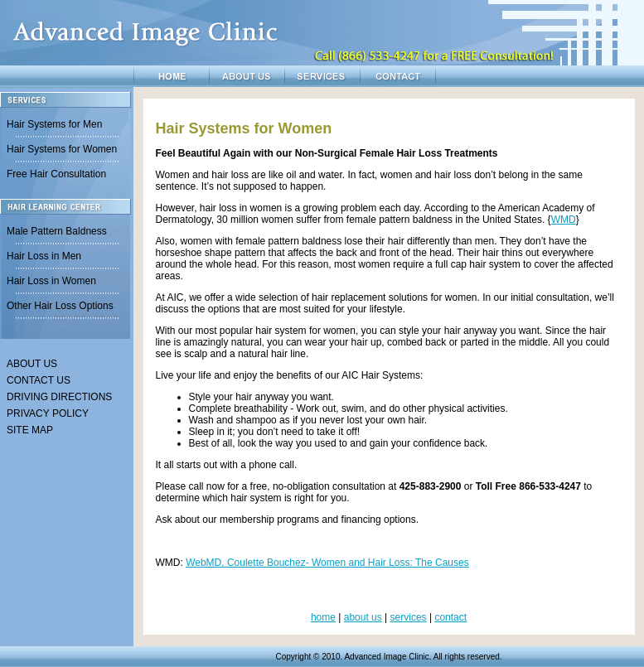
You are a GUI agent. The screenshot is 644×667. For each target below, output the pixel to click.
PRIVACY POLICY (48, 413)
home (323, 617)
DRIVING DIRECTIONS (59, 397)
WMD (564, 220)
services (409, 617)
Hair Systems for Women (62, 149)
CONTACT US (39, 380)
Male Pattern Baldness (57, 231)
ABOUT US (32, 364)
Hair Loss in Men (44, 256)
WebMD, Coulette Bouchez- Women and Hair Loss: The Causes (327, 563)
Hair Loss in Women (51, 281)
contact (450, 617)
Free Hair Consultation (56, 174)
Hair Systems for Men (54, 124)
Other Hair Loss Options (60, 306)
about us (363, 617)
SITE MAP (30, 430)
